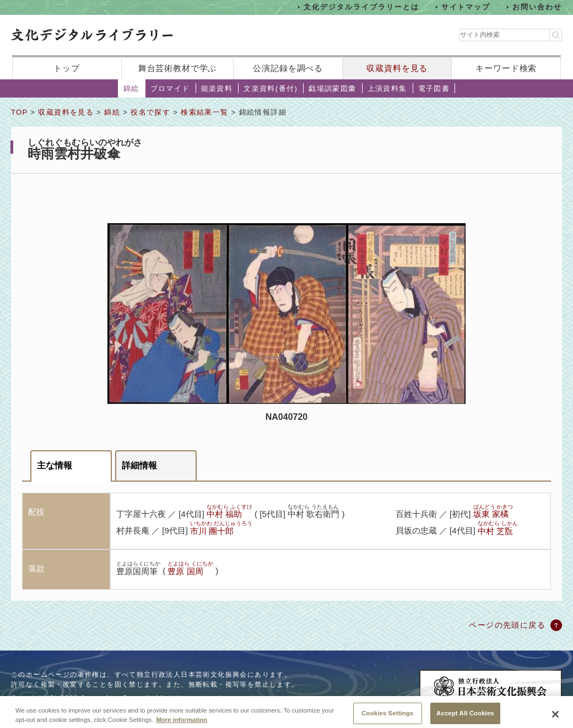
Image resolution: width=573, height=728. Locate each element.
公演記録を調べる (288, 68)
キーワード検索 (506, 68)
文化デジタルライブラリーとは (361, 7)
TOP (19, 112)
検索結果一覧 (204, 112)
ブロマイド (170, 88)
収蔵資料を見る (397, 68)
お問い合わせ (537, 7)
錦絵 (131, 88)
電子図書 (434, 88)
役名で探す (150, 112)
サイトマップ (466, 7)
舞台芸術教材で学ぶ (178, 68)
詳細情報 (139, 465)
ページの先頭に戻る (507, 625)
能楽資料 (217, 88)
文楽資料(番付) (271, 88)
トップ (67, 68)
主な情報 (55, 465)
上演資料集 (387, 88)
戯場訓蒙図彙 (332, 88)
